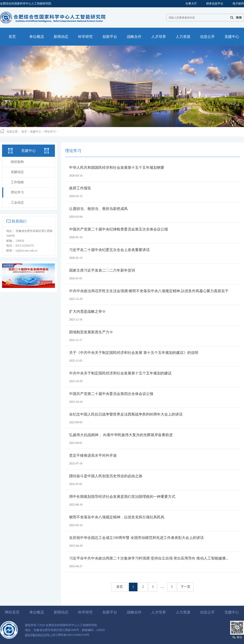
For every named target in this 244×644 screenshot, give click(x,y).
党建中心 (36, 132)
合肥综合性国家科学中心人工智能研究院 (26, 4)
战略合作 (134, 612)
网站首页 (12, 612)
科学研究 (85, 612)
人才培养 (159, 612)
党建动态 (17, 172)
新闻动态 (61, 612)
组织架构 (17, 162)
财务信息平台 (215, 4)
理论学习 (50, 132)
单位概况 (37, 612)
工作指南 (17, 182)
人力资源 (183, 612)
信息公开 (207, 612)
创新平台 (110, 612)
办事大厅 (191, 4)
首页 (24, 132)
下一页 (185, 587)
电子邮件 (238, 4)
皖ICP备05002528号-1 (38, 635)
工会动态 (17, 202)
